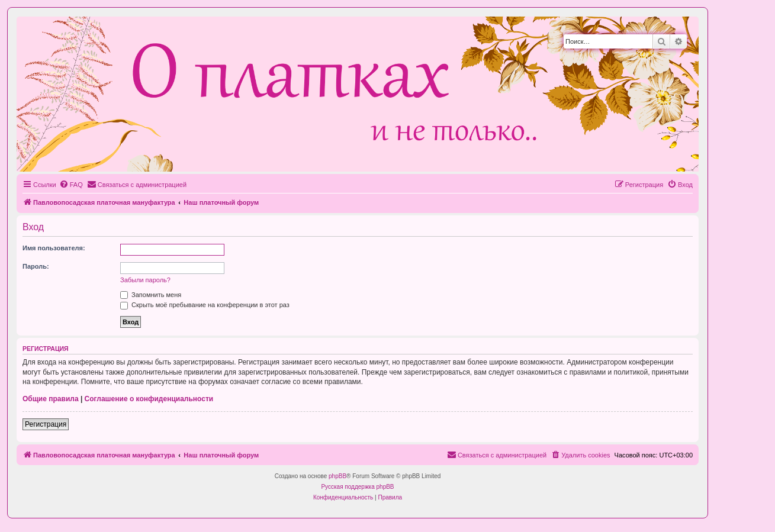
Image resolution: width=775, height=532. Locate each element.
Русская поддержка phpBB (357, 487)
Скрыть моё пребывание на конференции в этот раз (205, 305)
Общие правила (51, 399)
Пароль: (36, 266)
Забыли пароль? (145, 280)
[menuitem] (71, 185)
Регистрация (46, 424)
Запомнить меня (151, 295)
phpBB (337, 476)
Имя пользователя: (54, 248)
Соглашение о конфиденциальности (149, 399)
